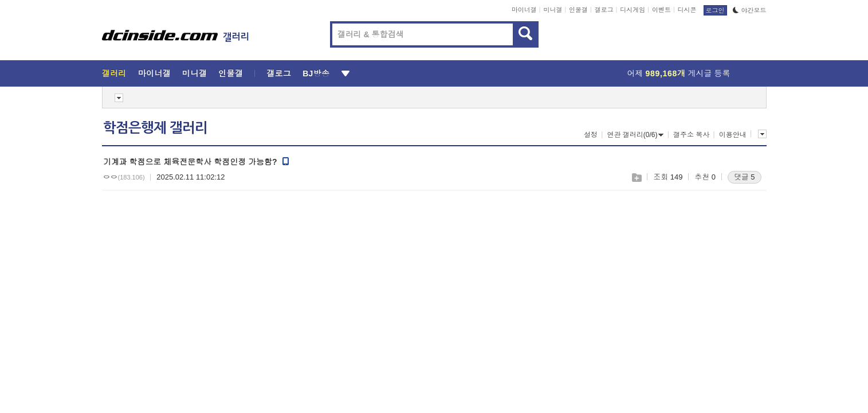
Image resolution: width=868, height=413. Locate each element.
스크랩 (636, 178)
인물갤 (578, 10)
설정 (591, 135)
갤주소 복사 (691, 135)
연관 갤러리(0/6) (635, 135)
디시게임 (633, 10)
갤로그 (604, 10)
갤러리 (114, 73)
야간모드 (750, 10)
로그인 (715, 10)
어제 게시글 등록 (679, 73)
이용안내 (733, 135)
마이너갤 (524, 10)
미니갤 (553, 10)
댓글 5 (745, 177)
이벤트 (661, 10)
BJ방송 (316, 73)
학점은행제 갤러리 (155, 128)
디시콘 (687, 10)
